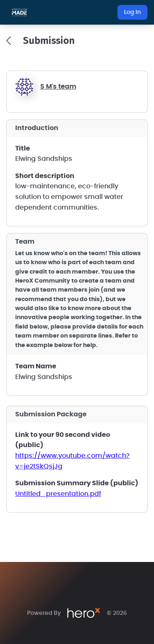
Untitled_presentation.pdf (58, 494)
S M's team (58, 87)
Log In (132, 12)
